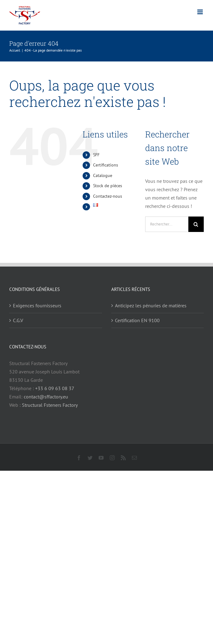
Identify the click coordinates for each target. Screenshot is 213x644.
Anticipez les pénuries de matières (151, 305)
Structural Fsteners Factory (50, 405)
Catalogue (103, 175)
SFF (96, 155)
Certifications (106, 165)
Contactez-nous (108, 196)
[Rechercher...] (167, 224)
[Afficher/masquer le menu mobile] (201, 12)
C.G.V (18, 320)
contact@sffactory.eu (46, 397)
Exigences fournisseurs (37, 305)
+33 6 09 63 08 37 (55, 388)
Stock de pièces (108, 186)
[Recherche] (196, 224)
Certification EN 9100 (137, 320)
